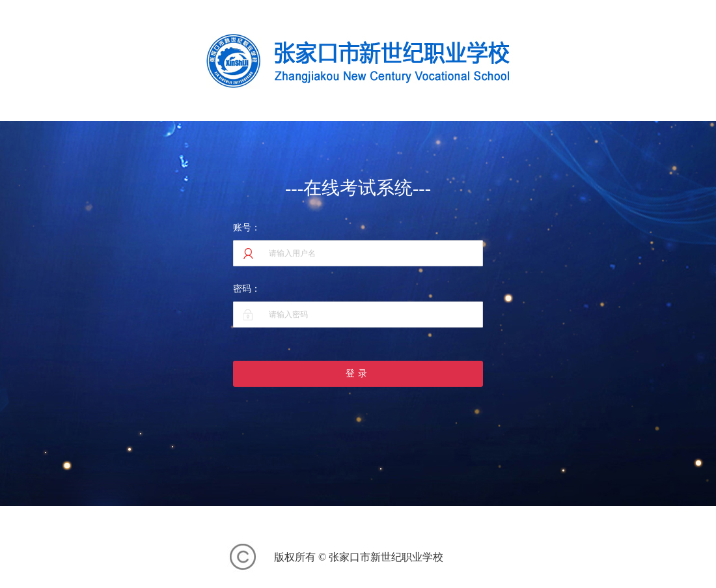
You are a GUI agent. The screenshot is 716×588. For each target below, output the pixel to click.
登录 (358, 373)
